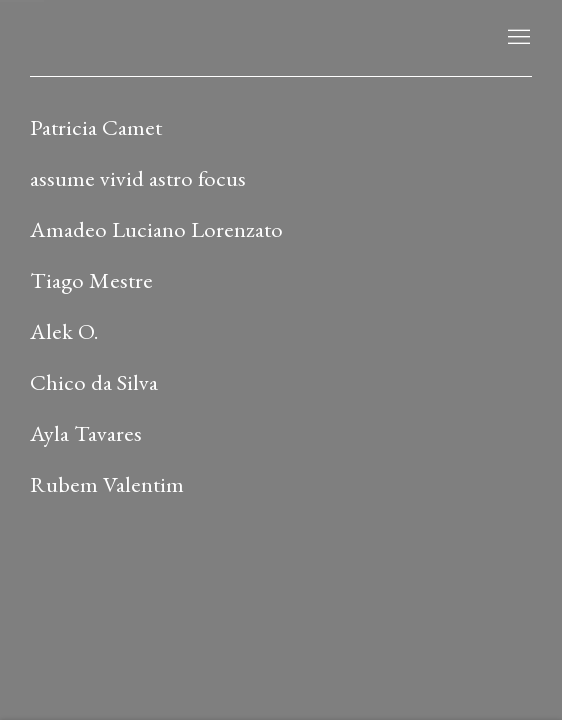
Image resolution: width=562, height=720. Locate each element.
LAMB (70, 38)
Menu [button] (517, 38)
